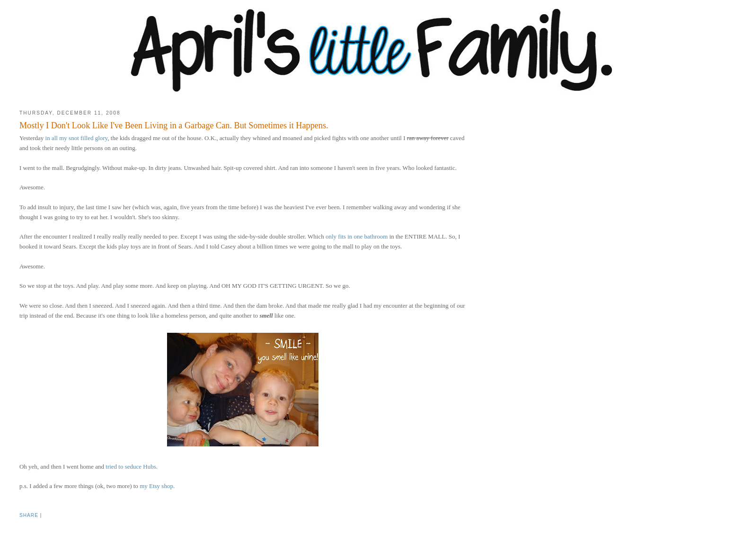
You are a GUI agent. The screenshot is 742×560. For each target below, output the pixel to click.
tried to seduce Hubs (131, 467)
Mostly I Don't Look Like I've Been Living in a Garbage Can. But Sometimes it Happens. (174, 125)
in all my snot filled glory (77, 138)
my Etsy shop (156, 486)
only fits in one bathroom (357, 236)
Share (29, 515)
